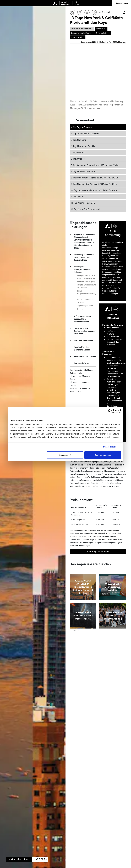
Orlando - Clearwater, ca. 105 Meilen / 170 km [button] (95, 165)
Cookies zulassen (103, 455)
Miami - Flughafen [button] (83, 202)
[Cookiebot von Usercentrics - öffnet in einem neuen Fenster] (110, 411)
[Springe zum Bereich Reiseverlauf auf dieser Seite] (101, 29)
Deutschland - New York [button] (85, 133)
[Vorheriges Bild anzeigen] (3, 434)
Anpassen (65, 455)
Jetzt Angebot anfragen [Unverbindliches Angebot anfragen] (98, 551)
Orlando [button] (78, 158)
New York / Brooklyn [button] (83, 146)
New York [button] (78, 139)
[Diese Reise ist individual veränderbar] (82, 29)
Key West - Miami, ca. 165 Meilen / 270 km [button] (94, 190)
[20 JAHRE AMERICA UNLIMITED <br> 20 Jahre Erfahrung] (113, 615)
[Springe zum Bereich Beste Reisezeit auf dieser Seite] (78, 37)
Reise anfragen (122, 3)
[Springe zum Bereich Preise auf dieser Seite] (103, 33)
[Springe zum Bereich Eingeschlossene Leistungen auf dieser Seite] (82, 33)
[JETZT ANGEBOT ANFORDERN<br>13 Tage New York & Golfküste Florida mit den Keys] (83, 587)
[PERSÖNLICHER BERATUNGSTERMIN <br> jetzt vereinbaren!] (83, 615)
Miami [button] (77, 196)
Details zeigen (110, 447)
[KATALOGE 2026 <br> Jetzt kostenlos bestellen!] (113, 587)
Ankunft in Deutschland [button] (85, 209)
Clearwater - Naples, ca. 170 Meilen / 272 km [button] (95, 177)
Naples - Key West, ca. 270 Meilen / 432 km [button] (94, 184)
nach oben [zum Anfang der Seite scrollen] (78, 630)
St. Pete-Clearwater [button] (83, 171)
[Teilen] (124, 12)
